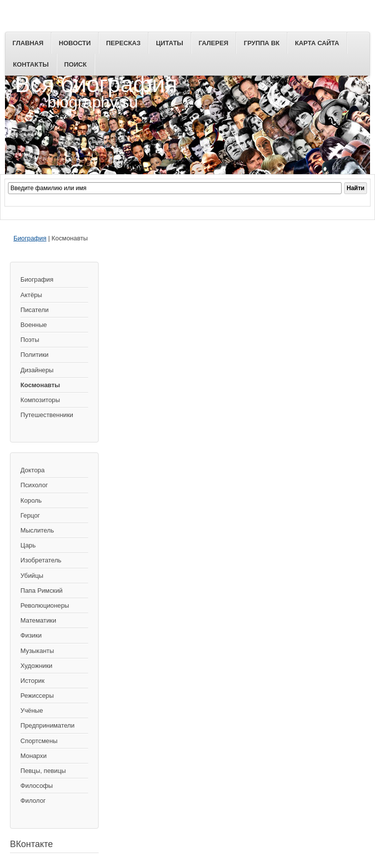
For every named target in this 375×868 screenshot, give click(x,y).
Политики (34, 355)
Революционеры (45, 605)
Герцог (30, 515)
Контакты (31, 64)
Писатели (35, 310)
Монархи (34, 756)
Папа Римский (42, 591)
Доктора (33, 470)
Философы (37, 786)
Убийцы (32, 576)
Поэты (30, 340)
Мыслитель (37, 530)
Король (31, 500)
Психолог (34, 485)
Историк (32, 681)
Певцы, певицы (43, 771)
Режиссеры (37, 696)
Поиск (75, 64)
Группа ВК (261, 43)
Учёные (32, 710)
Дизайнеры (37, 370)
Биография (30, 238)
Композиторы (40, 400)
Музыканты (37, 651)
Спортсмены (39, 741)
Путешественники (47, 415)
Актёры (31, 295)
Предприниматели (48, 725)
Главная (28, 43)
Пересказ (123, 43)
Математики (38, 620)
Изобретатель (41, 560)
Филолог (33, 801)
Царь (28, 545)
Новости (75, 43)
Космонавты (40, 385)
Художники (36, 666)
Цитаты (170, 43)
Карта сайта (317, 43)
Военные (34, 325)
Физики (31, 635)
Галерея (214, 43)
